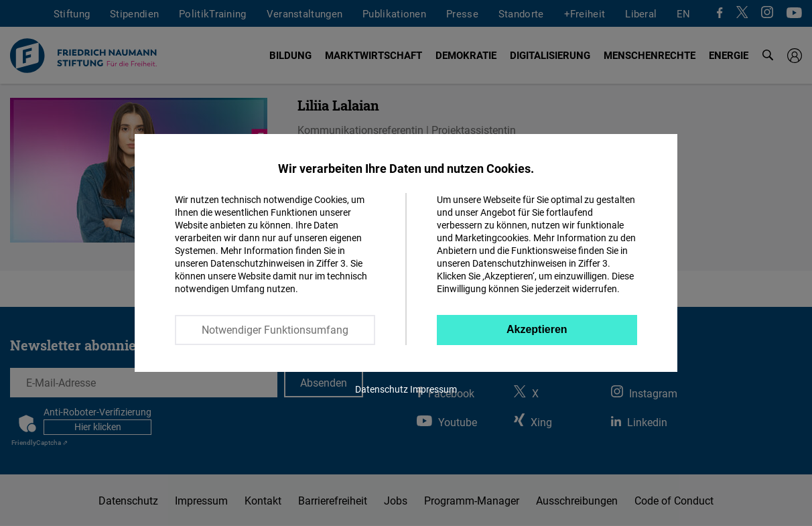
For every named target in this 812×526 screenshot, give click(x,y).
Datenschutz (382, 389)
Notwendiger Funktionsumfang (275, 330)
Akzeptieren (537, 329)
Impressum (433, 389)
